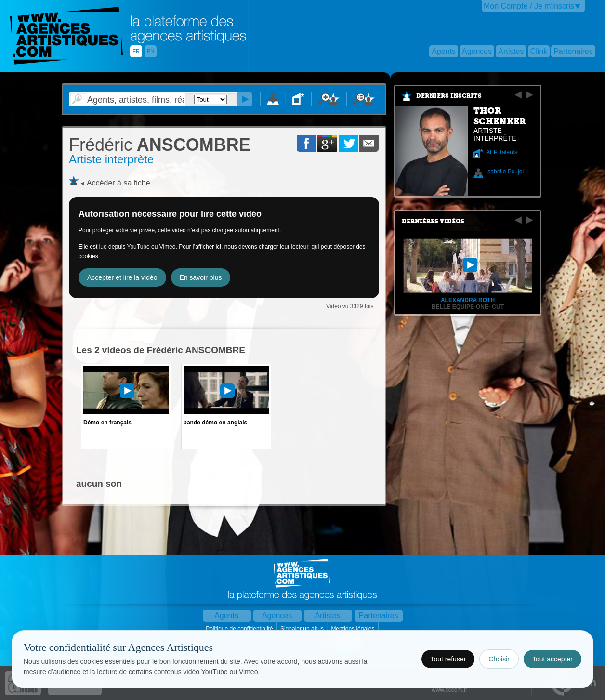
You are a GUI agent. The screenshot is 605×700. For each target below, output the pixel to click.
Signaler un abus (303, 629)
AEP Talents (502, 152)
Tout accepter (552, 659)
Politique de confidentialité (240, 629)
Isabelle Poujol (505, 172)
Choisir (499, 659)
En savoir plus (201, 277)
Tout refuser (448, 659)
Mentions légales (353, 629)
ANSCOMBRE (160, 145)
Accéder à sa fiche (118, 183)
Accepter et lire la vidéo (122, 277)
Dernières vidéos (433, 221)
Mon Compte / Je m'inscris (529, 6)
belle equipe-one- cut (468, 307)
